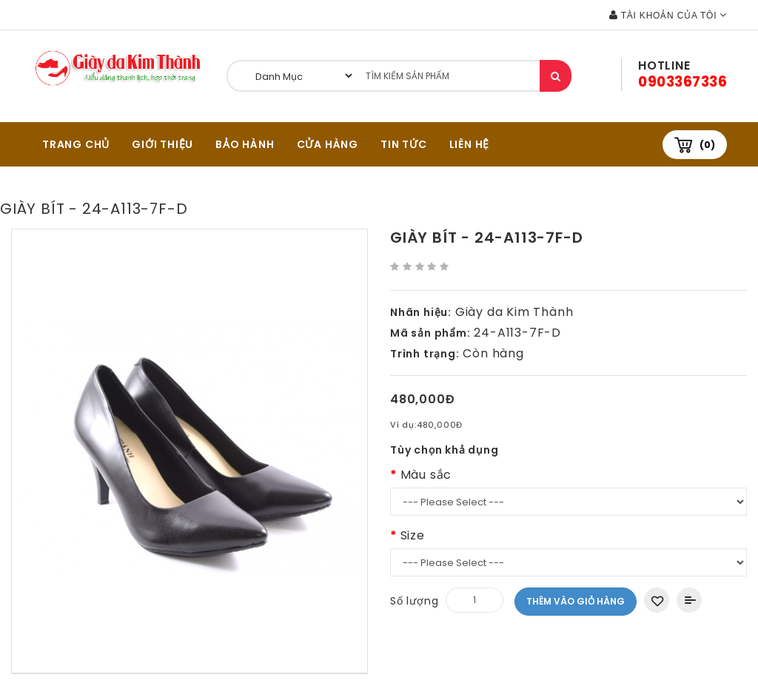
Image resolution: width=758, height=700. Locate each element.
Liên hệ (470, 144)
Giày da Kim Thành (514, 312)
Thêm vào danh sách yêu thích (657, 600)
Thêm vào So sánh (689, 600)
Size (413, 535)
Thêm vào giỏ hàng (576, 601)
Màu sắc (426, 475)
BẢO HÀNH (245, 144)
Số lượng (414, 601)
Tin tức (404, 144)
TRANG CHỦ (76, 144)
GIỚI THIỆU (162, 144)
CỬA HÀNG (328, 144)
